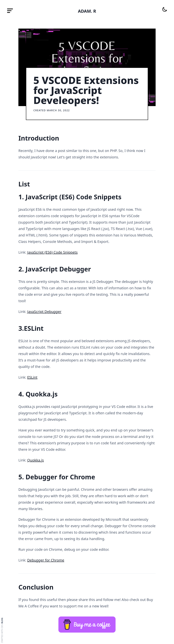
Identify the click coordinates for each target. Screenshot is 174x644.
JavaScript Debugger (44, 312)
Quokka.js (35, 460)
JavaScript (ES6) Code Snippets (52, 252)
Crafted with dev (2, 630)
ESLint (32, 377)
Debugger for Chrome (46, 560)
